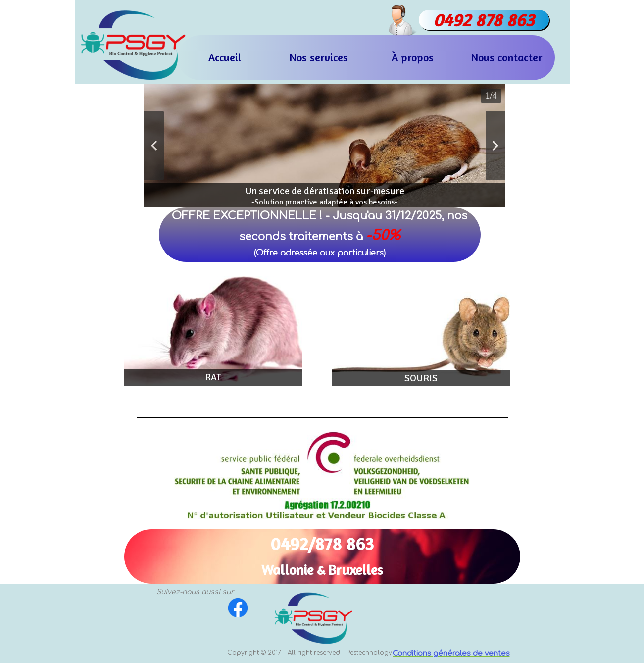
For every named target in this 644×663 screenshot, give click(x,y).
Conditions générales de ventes (451, 653)
